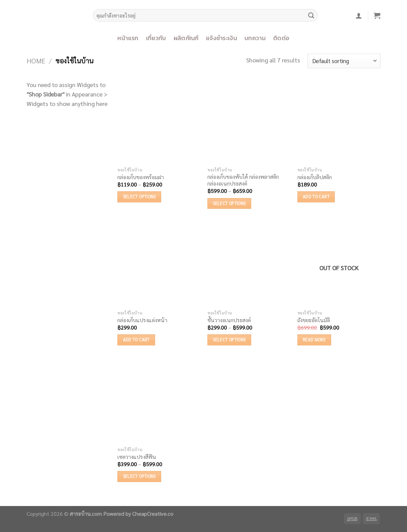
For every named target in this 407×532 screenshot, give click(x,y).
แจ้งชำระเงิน (222, 38)
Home (36, 61)
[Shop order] (344, 61)
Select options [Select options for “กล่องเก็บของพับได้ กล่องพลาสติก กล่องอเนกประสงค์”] (229, 203)
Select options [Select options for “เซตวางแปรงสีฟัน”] (139, 476)
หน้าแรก (128, 38)
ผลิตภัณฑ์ (186, 38)
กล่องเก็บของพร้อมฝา (141, 177)
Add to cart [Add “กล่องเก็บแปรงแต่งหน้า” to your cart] (136, 340)
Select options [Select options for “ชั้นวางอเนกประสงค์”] (229, 340)
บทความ (255, 38)
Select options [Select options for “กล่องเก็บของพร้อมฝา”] (139, 197)
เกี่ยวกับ (156, 38)
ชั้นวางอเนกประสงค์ (229, 320)
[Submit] (311, 15)
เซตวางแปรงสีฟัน (137, 457)
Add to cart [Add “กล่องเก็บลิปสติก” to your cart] (316, 197)
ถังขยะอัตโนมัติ (314, 320)
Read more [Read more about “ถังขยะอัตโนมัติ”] (314, 340)
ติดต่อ (281, 38)
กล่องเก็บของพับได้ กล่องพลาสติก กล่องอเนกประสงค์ (243, 180)
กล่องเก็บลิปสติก (315, 177)
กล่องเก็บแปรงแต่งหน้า (142, 320)
